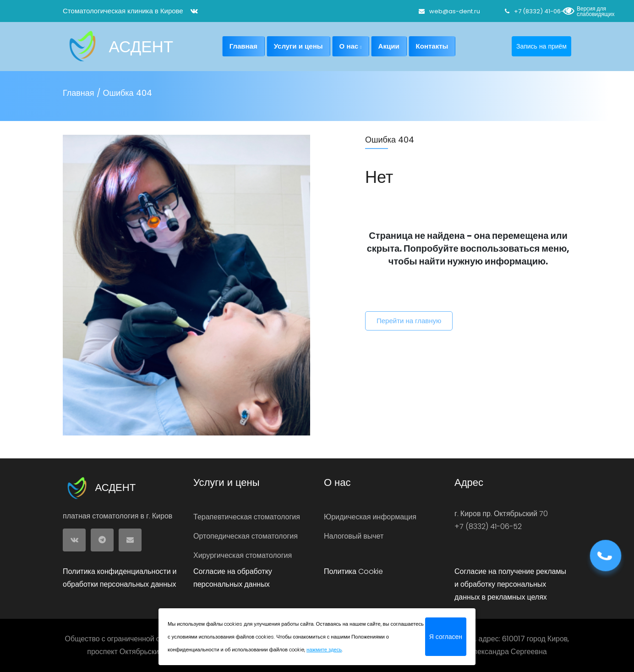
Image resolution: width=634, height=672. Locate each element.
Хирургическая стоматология (243, 555)
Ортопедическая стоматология (246, 536)
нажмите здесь (324, 650)
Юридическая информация (370, 517)
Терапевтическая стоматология (247, 517)
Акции (389, 46)
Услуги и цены (298, 46)
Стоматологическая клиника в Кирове (123, 11)
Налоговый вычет (354, 536)
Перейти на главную (409, 321)
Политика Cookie (353, 571)
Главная (243, 46)
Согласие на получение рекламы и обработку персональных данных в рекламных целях (510, 584)
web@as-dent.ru (449, 11)
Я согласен (446, 637)
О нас (351, 46)
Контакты (432, 46)
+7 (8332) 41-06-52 (538, 11)
